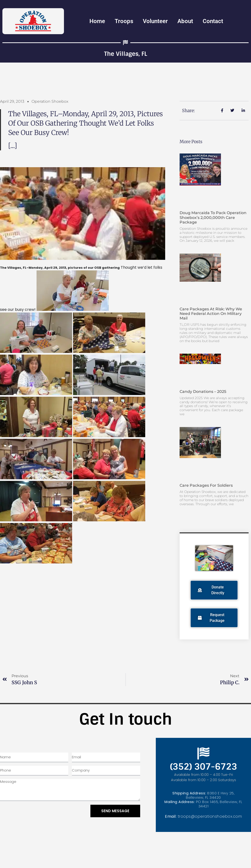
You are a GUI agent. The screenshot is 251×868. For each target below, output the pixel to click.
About (185, 21)
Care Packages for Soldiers (206, 485)
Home (97, 21)
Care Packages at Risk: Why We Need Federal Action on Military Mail (211, 314)
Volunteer (155, 21)
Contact (213, 21)
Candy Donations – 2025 (203, 392)
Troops (124, 21)
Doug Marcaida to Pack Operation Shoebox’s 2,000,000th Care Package (213, 217)
